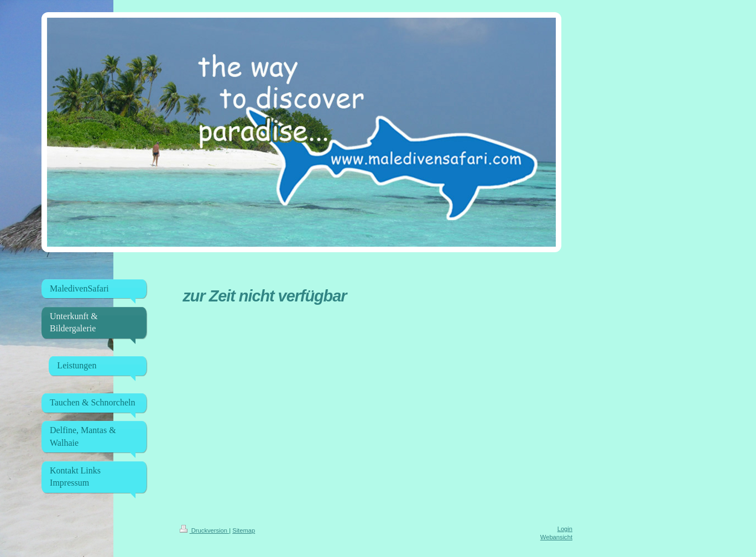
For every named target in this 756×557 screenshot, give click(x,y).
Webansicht (556, 537)
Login (565, 529)
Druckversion (205, 530)
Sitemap (244, 530)
